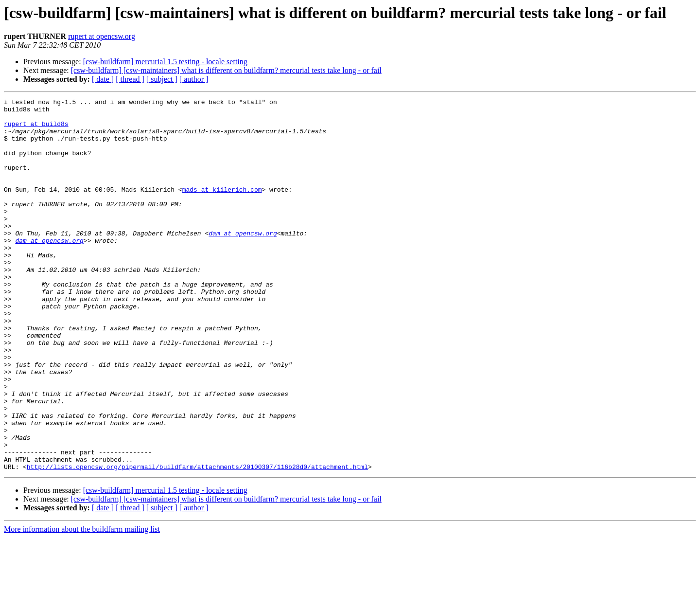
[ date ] (103, 79)
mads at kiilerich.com (222, 208)
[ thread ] (130, 79)
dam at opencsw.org (243, 261)
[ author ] (194, 79)
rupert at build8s (36, 129)
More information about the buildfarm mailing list (82, 603)
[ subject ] (162, 79)
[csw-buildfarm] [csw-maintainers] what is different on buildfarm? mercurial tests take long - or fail (226, 70)
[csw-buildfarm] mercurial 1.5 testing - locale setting (165, 62)
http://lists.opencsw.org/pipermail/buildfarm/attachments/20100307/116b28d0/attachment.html (197, 541)
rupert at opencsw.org (102, 36)
